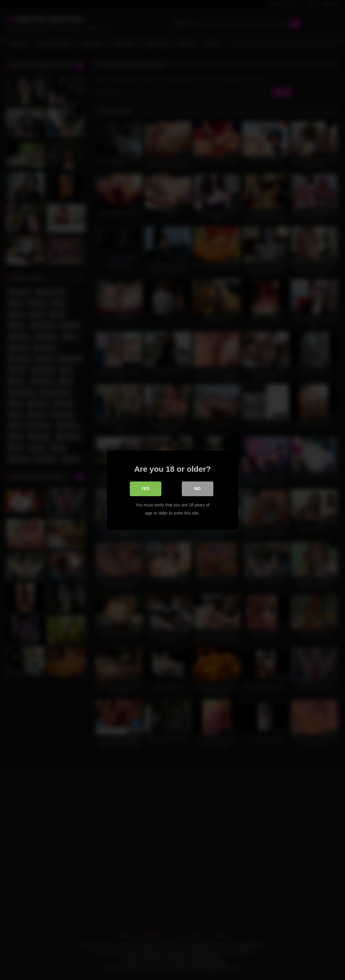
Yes (145, 489)
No (198, 489)
